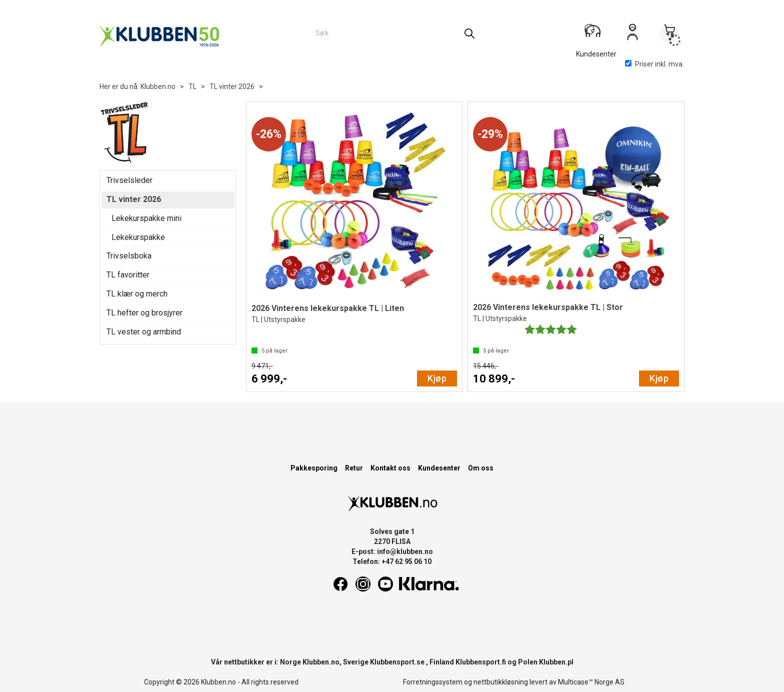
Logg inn (632, 35)
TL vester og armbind (144, 332)
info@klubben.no (405, 551)
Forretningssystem (433, 682)
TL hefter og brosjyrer (144, 313)
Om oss (481, 468)
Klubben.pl (556, 662)
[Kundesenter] (595, 34)
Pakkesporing (314, 468)
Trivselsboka (129, 256)
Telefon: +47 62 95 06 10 (392, 561)
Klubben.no (158, 86)
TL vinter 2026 (232, 86)
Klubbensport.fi (481, 662)
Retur (354, 468)
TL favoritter (128, 275)
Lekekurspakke (138, 237)
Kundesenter (439, 468)
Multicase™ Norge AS (591, 682)
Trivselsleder (129, 180)
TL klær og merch (137, 294)
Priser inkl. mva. (654, 64)
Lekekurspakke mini (146, 218)
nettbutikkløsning (501, 682)
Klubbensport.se (397, 662)
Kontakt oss (390, 468)
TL (192, 86)
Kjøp (437, 378)
